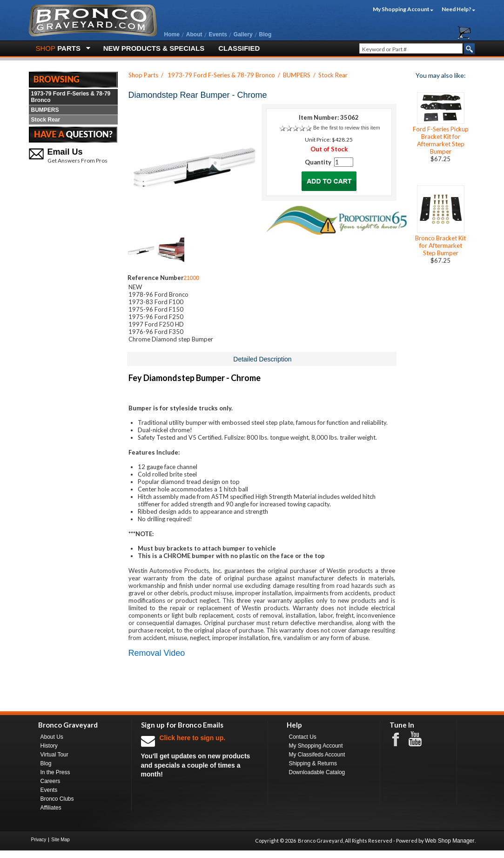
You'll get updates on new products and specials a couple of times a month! (200, 756)
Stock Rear (46, 120)
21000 (192, 278)
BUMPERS (45, 110)
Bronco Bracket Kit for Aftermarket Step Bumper (440, 245)
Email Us (65, 152)
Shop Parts (143, 75)
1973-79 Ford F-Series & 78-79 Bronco (71, 97)
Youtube (420, 739)
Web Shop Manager (450, 841)
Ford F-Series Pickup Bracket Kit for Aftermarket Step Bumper (441, 140)
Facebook (400, 739)
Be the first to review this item (347, 128)
